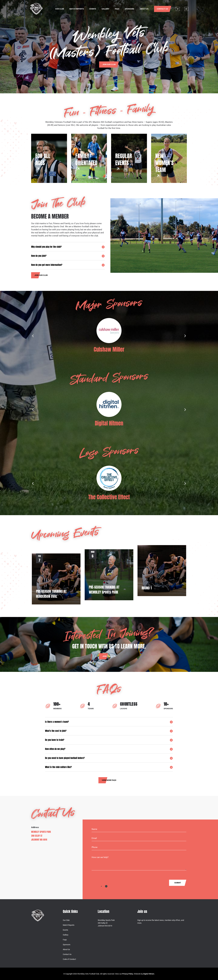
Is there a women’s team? (57, 722)
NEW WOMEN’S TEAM (164, 163)
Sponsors (130, 9)
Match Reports (77, 9)
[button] (68, 247)
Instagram (186, 9)
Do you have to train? (55, 740)
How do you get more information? (47, 265)
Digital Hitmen (109, 423)
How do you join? (39, 256)
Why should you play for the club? (46, 247)
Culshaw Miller (109, 349)
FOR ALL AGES (43, 159)
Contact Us (162, 9)
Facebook (178, 9)
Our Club (60, 9)
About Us (144, 9)
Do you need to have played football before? (65, 758)
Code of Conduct (69, 959)
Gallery (105, 9)
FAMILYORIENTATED (86, 159)
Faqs (117, 9)
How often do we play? (55, 749)
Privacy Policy (128, 974)
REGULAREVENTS (124, 159)
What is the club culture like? (58, 767)
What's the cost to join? (56, 731)
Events (93, 9)
